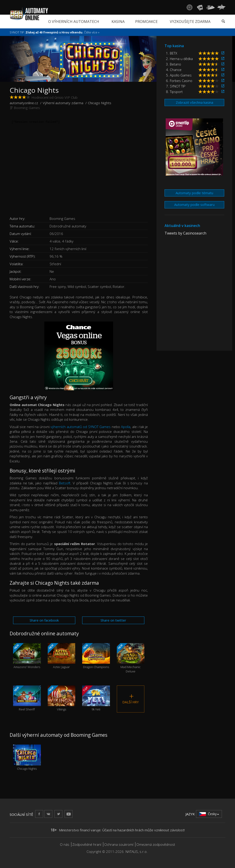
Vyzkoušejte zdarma (190, 22)
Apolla (126, 427)
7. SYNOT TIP (176, 86)
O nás (65, 844)
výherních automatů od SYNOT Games (81, 427)
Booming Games (27, 108)
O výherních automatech (74, 22)
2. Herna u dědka (179, 59)
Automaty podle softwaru (194, 205)
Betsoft (65, 483)
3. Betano (173, 64)
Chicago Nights (27, 757)
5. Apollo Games (179, 75)
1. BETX (172, 53)
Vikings (62, 698)
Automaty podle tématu (194, 193)
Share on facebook (44, 620)
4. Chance (174, 70)
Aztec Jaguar (62, 656)
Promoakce (146, 22)
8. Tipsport (174, 92)
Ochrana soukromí (119, 844)
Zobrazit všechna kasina (194, 102)
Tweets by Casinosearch (185, 233)
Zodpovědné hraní (87, 844)
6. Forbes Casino (179, 81)
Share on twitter (113, 620)
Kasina (118, 22)
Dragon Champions (96, 656)
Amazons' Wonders (27, 656)
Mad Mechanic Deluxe (131, 658)
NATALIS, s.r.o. (137, 852)
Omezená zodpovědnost (156, 844)
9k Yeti (96, 698)
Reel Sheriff (27, 698)
